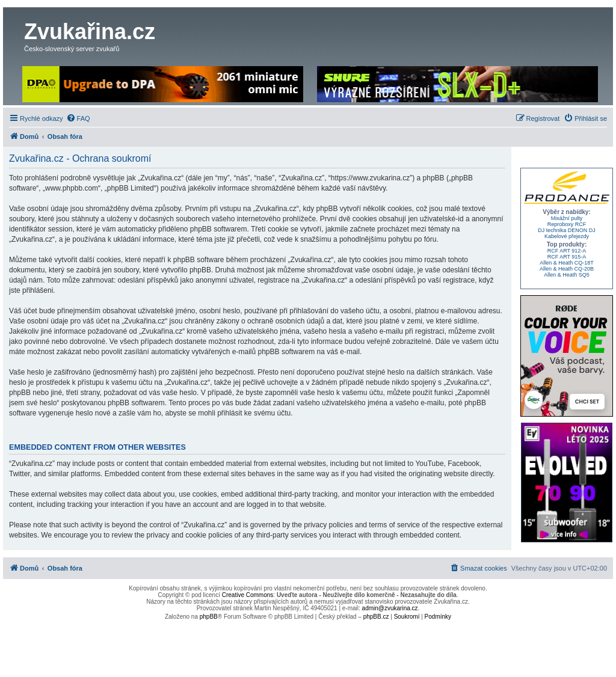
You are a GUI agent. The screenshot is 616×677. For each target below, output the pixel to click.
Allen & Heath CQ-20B (567, 269)
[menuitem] (78, 118)
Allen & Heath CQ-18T (567, 263)
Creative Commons (248, 595)
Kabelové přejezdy (567, 236)
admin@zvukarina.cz (390, 608)
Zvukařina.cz (90, 32)
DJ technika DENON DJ (567, 230)
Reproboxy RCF (567, 224)
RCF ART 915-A (567, 257)
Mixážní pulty (567, 218)
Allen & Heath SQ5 (567, 275)
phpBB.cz (376, 617)
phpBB (209, 617)
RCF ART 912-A (567, 251)
